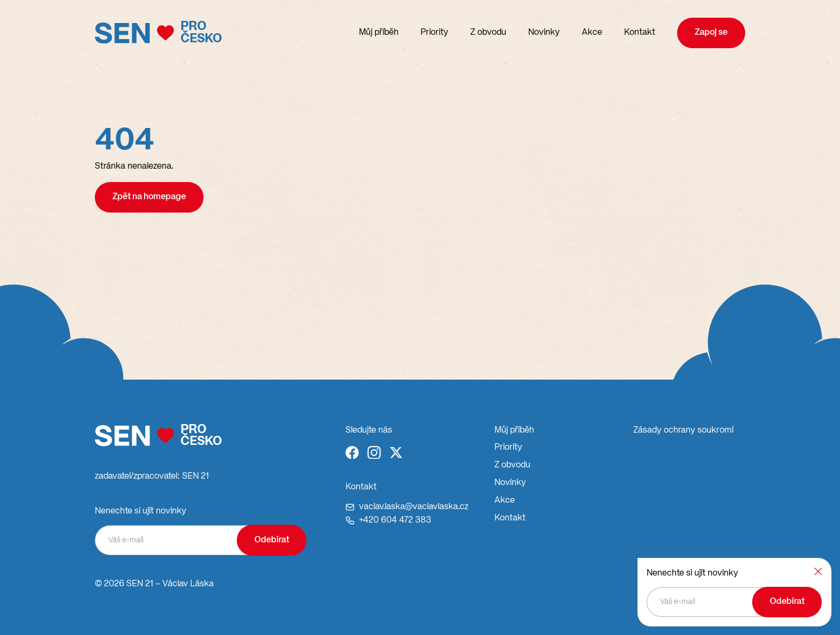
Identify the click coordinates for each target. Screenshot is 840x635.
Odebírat (272, 540)
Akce (592, 32)
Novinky (544, 32)
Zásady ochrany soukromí (683, 430)
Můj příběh (379, 32)
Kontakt (640, 32)
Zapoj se (711, 32)
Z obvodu (488, 32)
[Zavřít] (818, 571)
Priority (434, 32)
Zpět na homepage (149, 197)
